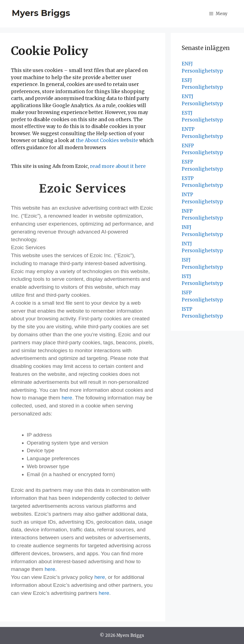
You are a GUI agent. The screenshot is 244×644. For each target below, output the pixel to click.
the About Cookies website (107, 140)
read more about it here (118, 166)
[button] (218, 14)
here (67, 398)
